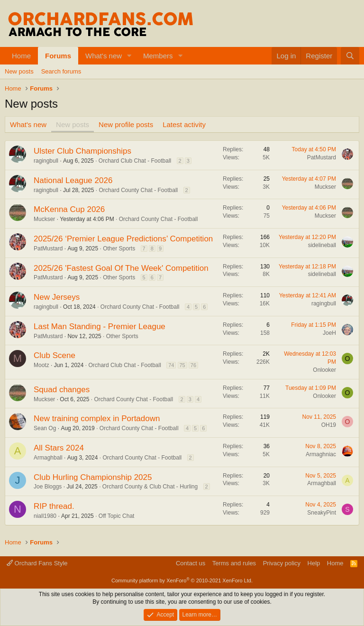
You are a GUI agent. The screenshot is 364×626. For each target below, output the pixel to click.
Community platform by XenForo (182, 580)
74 (171, 365)
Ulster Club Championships (82, 151)
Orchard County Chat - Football (138, 190)
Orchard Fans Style (37, 563)
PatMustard (322, 157)
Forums (58, 56)
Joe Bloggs (48, 487)
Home (21, 56)
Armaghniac (321, 454)
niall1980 (45, 516)
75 (182, 365)
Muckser (325, 187)
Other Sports (119, 249)
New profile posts (126, 124)
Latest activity (184, 124)
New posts (19, 71)
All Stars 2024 (59, 448)
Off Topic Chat (117, 516)
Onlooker (324, 370)
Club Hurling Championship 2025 (93, 477)
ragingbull (46, 161)
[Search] (350, 56)
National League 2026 (73, 180)
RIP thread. (54, 506)
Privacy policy (282, 563)
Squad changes (62, 390)
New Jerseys (57, 297)
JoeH (329, 333)
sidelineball (322, 245)
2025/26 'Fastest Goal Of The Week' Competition (121, 268)
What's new (104, 56)
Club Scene (55, 355)
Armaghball (48, 458)
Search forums (61, 71)
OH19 (329, 425)
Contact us (191, 563)
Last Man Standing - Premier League (100, 327)
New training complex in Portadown (97, 419)
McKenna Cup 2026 (69, 209)
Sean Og (45, 428)
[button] (129, 56)
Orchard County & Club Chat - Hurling (150, 487)
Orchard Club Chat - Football (135, 161)
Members (158, 56)
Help (314, 563)
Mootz (41, 365)
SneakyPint (322, 513)
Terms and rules (234, 563)
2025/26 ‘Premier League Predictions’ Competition (123, 239)
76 (193, 365)
